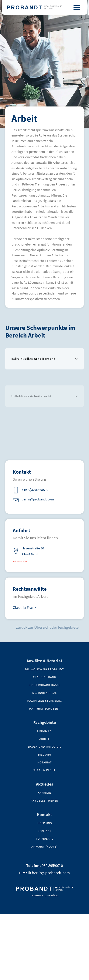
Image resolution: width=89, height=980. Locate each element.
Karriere (45, 793)
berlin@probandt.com (51, 873)
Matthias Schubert (44, 709)
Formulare (45, 839)
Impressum (37, 895)
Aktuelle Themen (44, 801)
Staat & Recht (44, 770)
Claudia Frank (25, 607)
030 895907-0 (52, 865)
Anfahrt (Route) (44, 847)
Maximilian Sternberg (44, 701)
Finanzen (44, 731)
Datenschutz (52, 895)
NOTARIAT (45, 762)
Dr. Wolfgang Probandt (44, 669)
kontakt (45, 831)
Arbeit (44, 739)
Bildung (45, 755)
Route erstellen (20, 561)
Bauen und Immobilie (45, 747)
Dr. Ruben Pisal (45, 693)
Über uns (45, 823)
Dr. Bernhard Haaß (44, 685)
